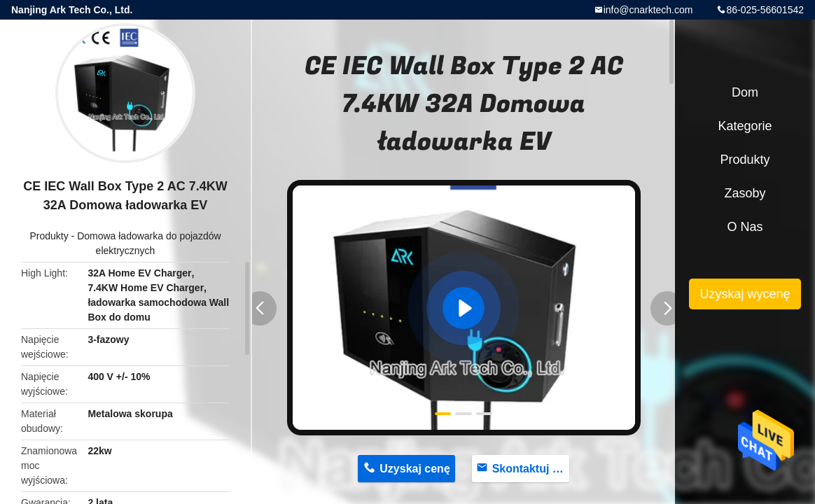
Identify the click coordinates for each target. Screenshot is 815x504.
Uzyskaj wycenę (745, 294)
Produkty (49, 236)
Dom (745, 92)
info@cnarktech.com (648, 10)
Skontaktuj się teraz (531, 469)
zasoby (745, 193)
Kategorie (745, 126)
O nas (745, 227)
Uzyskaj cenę (415, 469)
